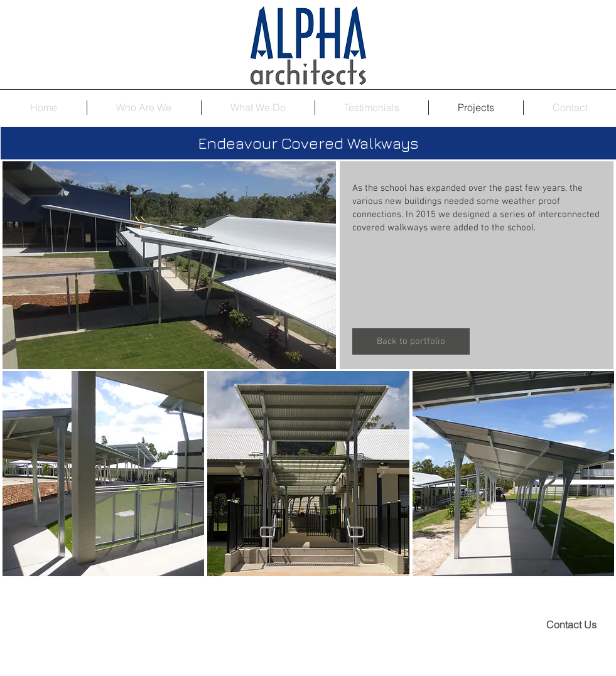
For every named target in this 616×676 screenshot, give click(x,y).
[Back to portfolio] (411, 341)
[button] (104, 474)
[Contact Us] (571, 625)
